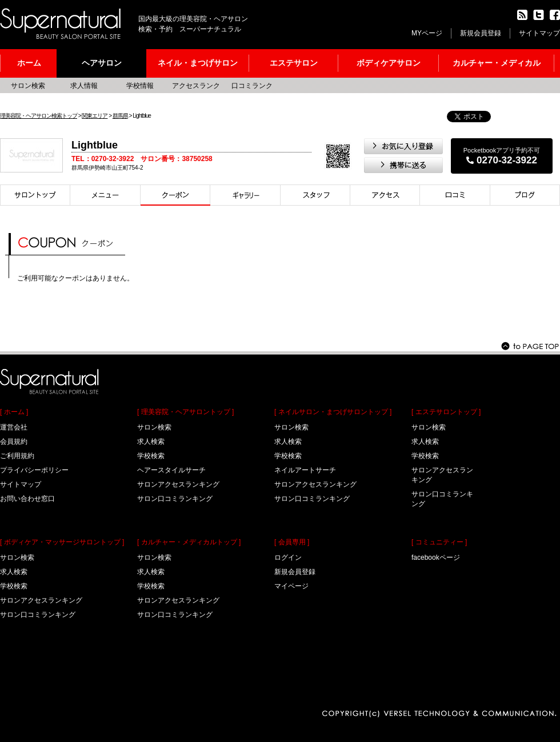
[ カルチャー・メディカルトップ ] (189, 542)
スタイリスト (315, 195)
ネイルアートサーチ (305, 470)
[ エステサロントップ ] (446, 412)
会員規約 (14, 442)
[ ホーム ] (14, 412)
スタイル (245, 195)
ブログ (525, 195)
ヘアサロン (102, 63)
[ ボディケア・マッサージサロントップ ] (62, 542)
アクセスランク (196, 86)
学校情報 (140, 86)
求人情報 (84, 86)
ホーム (29, 63)
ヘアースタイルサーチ (171, 470)
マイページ (291, 586)
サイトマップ (539, 33)
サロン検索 (28, 86)
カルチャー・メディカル (497, 63)
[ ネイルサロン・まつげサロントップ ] (333, 412)
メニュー (105, 195)
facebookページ (436, 557)
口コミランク (252, 86)
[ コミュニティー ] (439, 542)
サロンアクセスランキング (41, 600)
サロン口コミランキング (38, 615)
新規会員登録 (481, 33)
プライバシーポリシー (34, 470)
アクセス (385, 195)
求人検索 (14, 572)
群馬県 (120, 116)
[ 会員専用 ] (292, 542)
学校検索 (14, 586)
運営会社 (14, 427)
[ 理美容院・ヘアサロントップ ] (185, 412)
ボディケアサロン (389, 63)
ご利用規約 (17, 456)
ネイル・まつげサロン (198, 63)
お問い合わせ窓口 (27, 499)
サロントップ (35, 195)
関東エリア (95, 116)
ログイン (288, 557)
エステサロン (294, 63)
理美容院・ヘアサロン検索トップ (39, 116)
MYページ (427, 33)
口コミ (455, 195)
